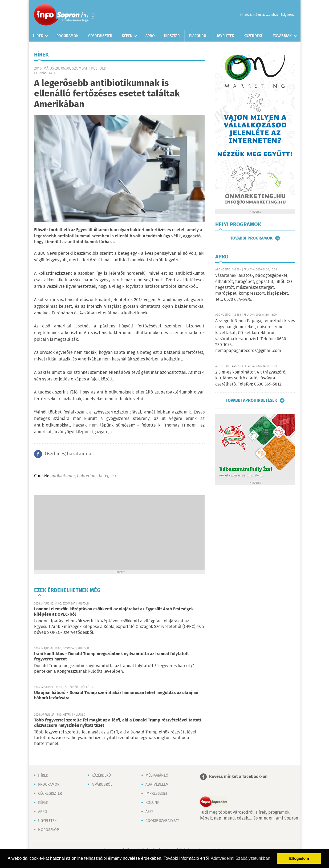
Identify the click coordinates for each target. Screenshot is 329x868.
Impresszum (156, 794)
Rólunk (152, 803)
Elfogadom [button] (299, 858)
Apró (150, 36)
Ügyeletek (225, 36)
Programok (68, 36)
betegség (107, 476)
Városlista (93, 15)
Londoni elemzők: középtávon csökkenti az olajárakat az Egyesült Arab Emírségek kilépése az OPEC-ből (114, 612)
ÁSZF (149, 812)
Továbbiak (282, 36)
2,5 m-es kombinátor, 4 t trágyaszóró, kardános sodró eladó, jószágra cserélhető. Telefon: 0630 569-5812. (251, 378)
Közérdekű (253, 36)
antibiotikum (63, 476)
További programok (251, 238)
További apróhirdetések (251, 400)
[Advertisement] (119, 533)
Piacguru (198, 36)
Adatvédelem (157, 785)
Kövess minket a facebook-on (238, 777)
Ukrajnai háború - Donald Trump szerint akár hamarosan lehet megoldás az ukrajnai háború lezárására (116, 695)
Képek (127, 36)
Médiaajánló (157, 776)
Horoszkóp (48, 830)
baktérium (87, 476)
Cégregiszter (100, 36)
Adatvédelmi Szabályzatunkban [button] (240, 858)
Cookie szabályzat (162, 821)
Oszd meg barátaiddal (69, 454)
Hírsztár (172, 36)
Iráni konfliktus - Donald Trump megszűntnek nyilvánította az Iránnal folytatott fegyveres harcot (111, 657)
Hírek (38, 36)
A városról (102, 785)
